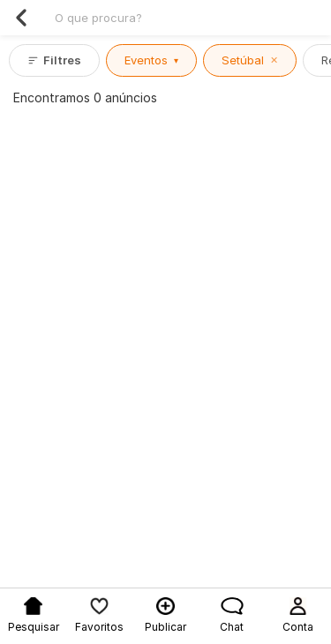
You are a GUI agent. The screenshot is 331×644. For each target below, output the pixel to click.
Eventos (151, 60)
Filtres (54, 60)
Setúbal (250, 60)
